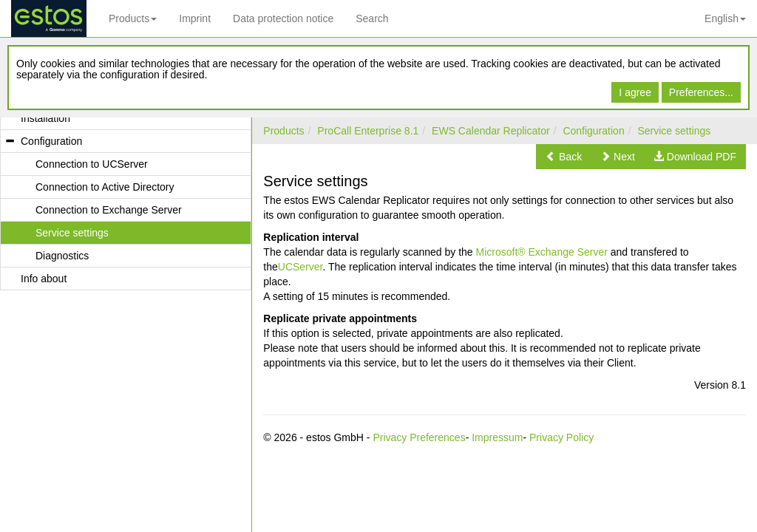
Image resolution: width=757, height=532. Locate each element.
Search (372, 18)
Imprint (195, 18)
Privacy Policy (561, 437)
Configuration (593, 131)
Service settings (674, 131)
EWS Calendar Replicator (491, 131)
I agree (635, 92)
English (725, 18)
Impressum (497, 437)
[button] (564, 157)
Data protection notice (283, 18)
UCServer (301, 267)
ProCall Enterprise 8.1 (368, 131)
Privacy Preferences (419, 437)
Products (133, 18)
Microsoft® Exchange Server (542, 252)
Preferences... (701, 92)
